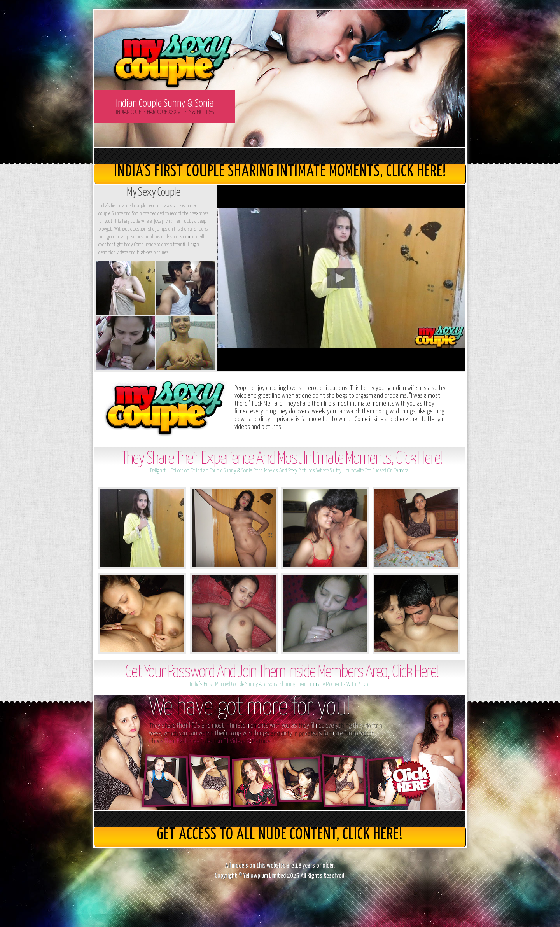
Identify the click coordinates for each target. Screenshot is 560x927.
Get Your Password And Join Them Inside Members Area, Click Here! (282, 673)
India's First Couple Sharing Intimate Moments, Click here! (280, 172)
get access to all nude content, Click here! (280, 835)
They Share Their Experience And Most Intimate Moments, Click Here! (282, 459)
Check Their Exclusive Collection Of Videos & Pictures (210, 741)
